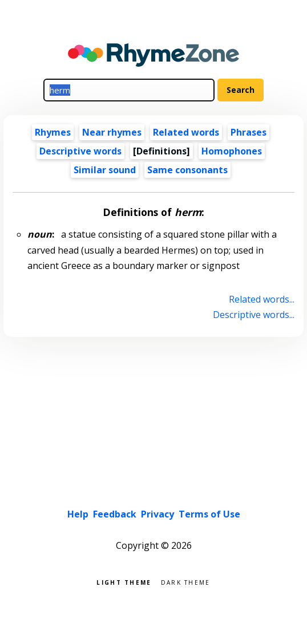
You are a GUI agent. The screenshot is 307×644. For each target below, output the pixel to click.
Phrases (249, 132)
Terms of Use (209, 514)
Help (78, 514)
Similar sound (105, 170)
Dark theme (186, 582)
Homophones (232, 151)
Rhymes (53, 132)
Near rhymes (112, 132)
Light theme (124, 582)
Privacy (157, 514)
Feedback (115, 514)
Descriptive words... (254, 315)
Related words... (262, 299)
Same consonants (187, 170)
